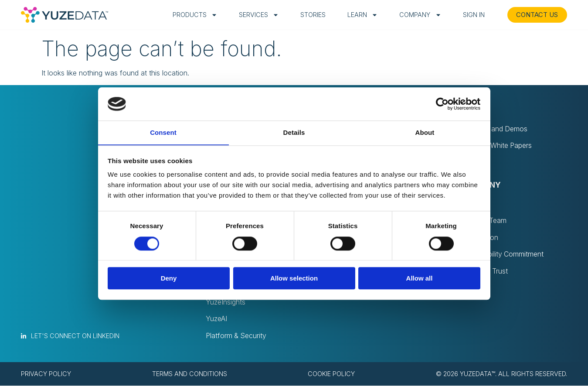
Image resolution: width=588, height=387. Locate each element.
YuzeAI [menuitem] (216, 320)
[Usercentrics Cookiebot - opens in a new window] (442, 104)
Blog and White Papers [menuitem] (497, 146)
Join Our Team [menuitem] (484, 221)
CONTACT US (537, 15)
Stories (312, 15)
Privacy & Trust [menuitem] (485, 272)
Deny (169, 279)
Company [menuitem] (481, 185)
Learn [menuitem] (473, 110)
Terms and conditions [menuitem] (190, 375)
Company (419, 15)
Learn (361, 15)
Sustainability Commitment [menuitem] (502, 255)
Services (257, 15)
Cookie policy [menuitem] (331, 375)
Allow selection (294, 279)
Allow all (420, 279)
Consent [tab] (163, 132)
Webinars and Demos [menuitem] (495, 129)
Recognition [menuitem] (479, 238)
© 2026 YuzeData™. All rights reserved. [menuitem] (501, 375)
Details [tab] (294, 132)
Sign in (472, 15)
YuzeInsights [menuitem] (226, 303)
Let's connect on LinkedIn (75, 337)
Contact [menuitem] (473, 289)
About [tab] (425, 132)
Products (194, 15)
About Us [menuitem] (476, 204)
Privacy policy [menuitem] (46, 375)
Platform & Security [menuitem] (236, 337)
